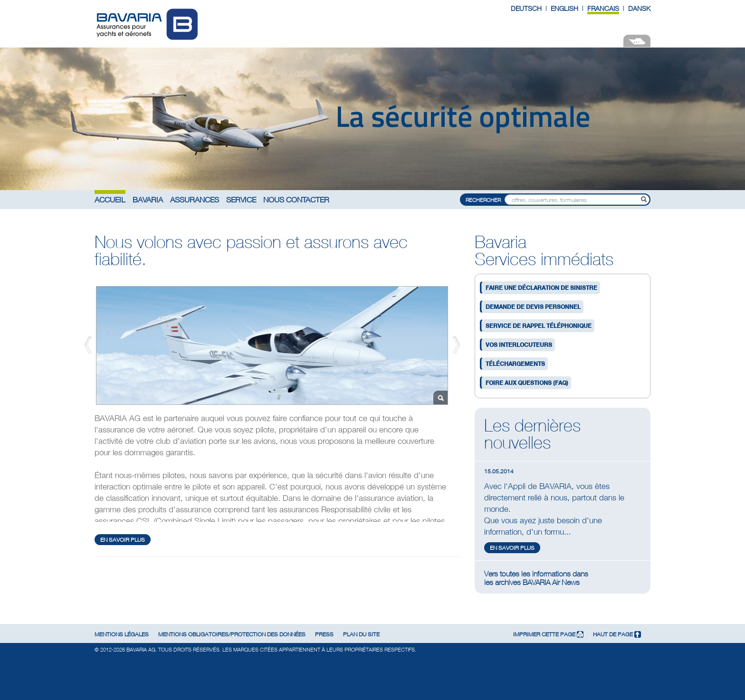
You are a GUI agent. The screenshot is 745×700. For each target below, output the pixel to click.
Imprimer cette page (548, 634)
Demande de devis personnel (533, 307)
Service (241, 199)
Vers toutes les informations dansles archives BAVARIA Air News (536, 578)
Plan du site (361, 634)
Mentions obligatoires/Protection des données (232, 634)
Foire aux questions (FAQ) (527, 383)
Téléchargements (515, 364)
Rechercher (483, 200)
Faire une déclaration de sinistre (541, 288)
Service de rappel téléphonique (539, 326)
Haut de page (617, 634)
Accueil (110, 199)
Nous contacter (296, 199)
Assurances (195, 199)
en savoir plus (123, 540)
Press (324, 634)
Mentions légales (122, 634)
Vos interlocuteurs (519, 345)
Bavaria (148, 199)
